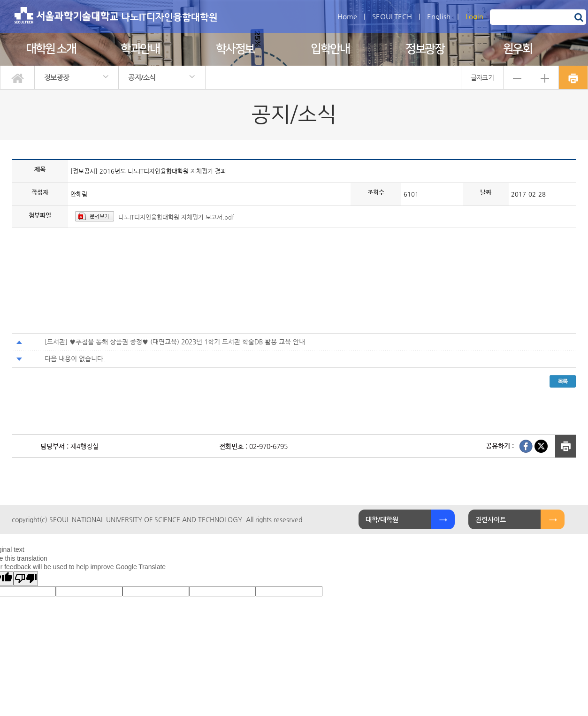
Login (474, 16)
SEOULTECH (392, 16)
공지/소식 (142, 77)
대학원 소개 (51, 49)
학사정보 (235, 49)
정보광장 (425, 49)
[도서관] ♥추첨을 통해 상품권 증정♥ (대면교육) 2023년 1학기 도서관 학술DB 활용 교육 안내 (175, 342)
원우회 (518, 49)
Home (347, 16)
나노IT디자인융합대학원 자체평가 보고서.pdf (176, 217)
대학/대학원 (382, 519)
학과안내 (140, 49)
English (439, 16)
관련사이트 (491, 519)
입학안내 (330, 49)
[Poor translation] (26, 579)
